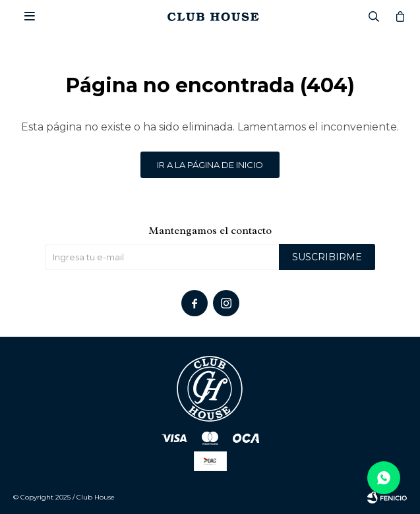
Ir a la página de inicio (210, 165)
